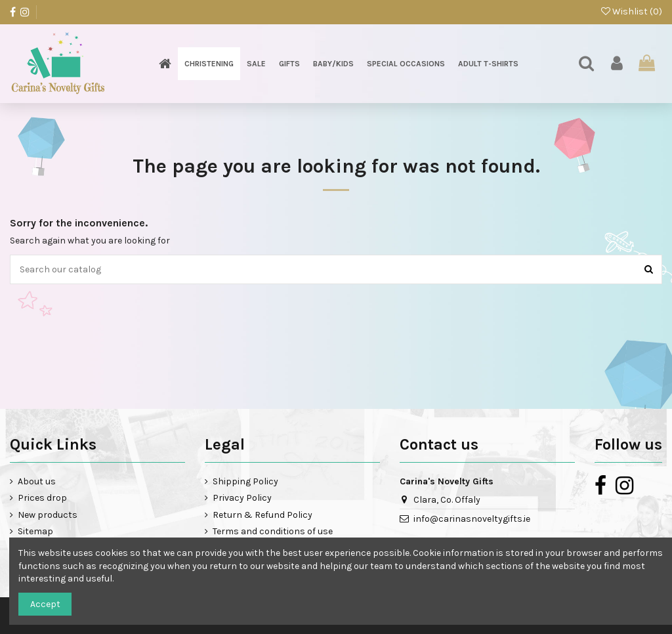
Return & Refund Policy (262, 515)
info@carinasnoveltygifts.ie (472, 519)
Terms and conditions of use (273, 531)
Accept (45, 604)
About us (37, 481)
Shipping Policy (245, 481)
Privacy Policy (242, 498)
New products (48, 515)
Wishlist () (632, 11)
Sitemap (35, 531)
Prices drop (42, 498)
